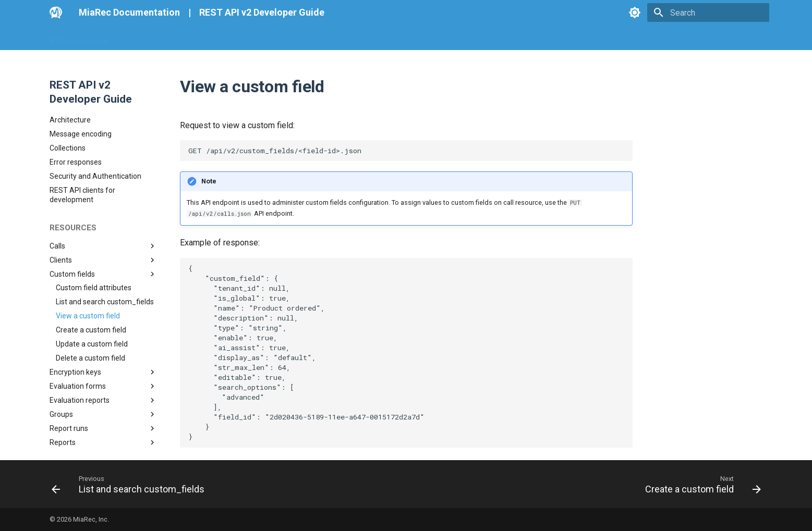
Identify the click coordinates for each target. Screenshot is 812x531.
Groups (103, 324)
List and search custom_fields (105, 211)
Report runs (103, 338)
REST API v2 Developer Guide (262, 12)
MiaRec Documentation (129, 12)
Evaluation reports (103, 310)
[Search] (708, 13)
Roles (103, 366)
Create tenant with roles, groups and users (102, 444)
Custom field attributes (94, 197)
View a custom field (88, 225)
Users (103, 394)
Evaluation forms (103, 295)
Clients (103, 169)
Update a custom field (92, 253)
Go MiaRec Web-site (156, 38)
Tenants (103, 380)
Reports (103, 352)
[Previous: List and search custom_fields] (131, 484)
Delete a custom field (90, 267)
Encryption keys (103, 281)
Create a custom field (91, 239)
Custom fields (103, 183)
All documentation (80, 38)
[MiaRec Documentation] (56, 13)
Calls (103, 155)
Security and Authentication (95, 85)
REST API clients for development (82, 104)
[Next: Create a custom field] (699, 484)
